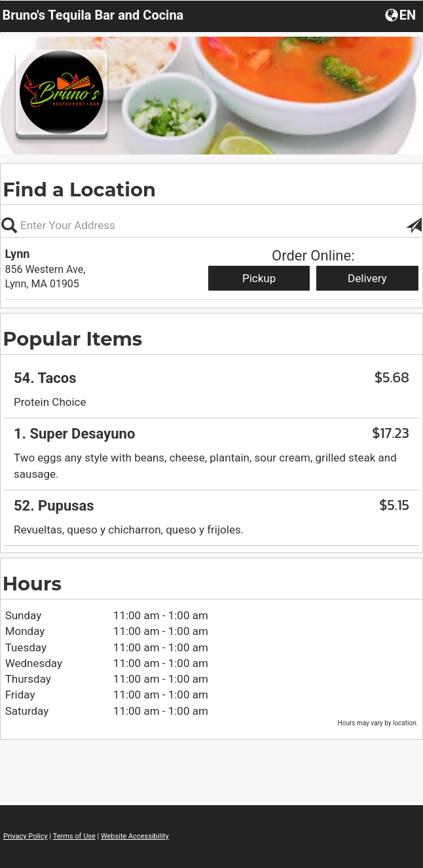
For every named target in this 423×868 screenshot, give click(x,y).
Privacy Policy (26, 836)
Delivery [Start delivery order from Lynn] (367, 278)
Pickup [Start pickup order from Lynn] (259, 278)
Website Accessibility (135, 836)
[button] (402, 14)
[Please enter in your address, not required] (211, 225)
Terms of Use (74, 836)
